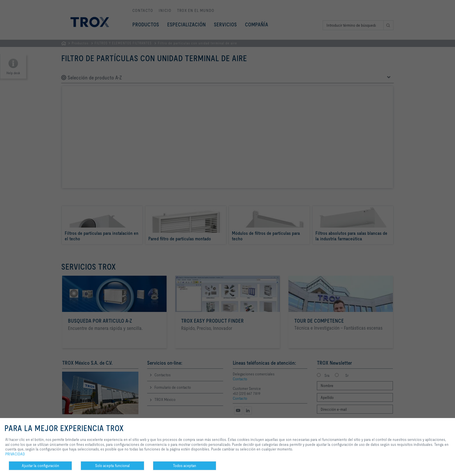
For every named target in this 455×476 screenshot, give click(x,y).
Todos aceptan (185, 466)
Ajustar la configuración (40, 466)
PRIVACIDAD (15, 454)
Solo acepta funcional (112, 466)
